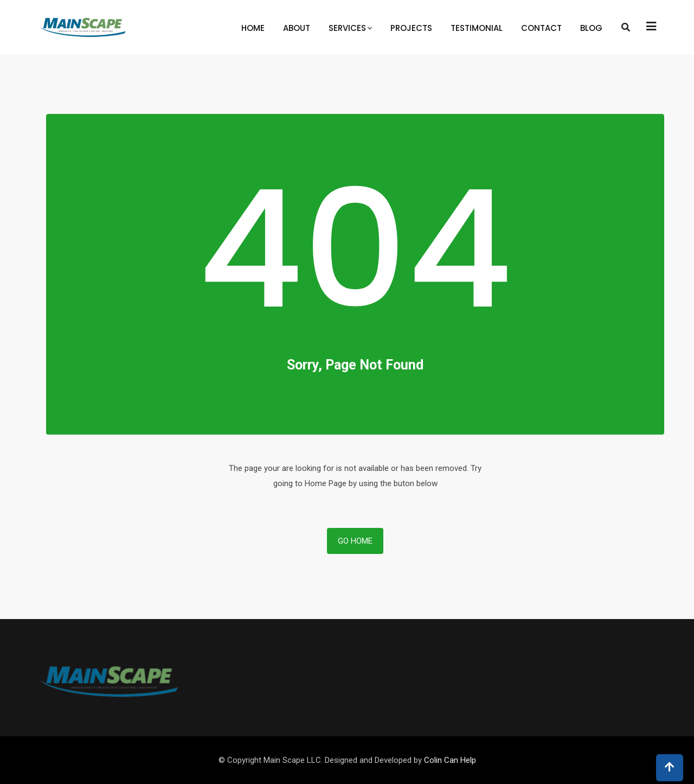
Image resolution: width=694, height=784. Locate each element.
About (297, 28)
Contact (541, 28)
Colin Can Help (450, 760)
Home (253, 28)
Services (347, 28)
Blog (591, 28)
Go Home (355, 541)
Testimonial (477, 28)
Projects (411, 28)
